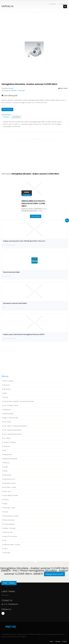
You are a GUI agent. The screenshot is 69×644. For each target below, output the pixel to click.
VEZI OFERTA (36, 216)
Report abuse (63, 88)
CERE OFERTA (7, 109)
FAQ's (52, 641)
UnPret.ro (7, 6)
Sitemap (58, 641)
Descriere (6, 117)
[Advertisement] (34, 27)
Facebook (3, 613)
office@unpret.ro (13, 604)
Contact (64, 641)
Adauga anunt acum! (54, 574)
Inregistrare (62, 4)
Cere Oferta (16, 117)
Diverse (11, 88)
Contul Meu (52, 4)
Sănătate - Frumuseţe (18, 90)
